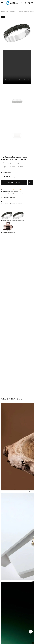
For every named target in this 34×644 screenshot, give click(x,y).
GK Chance (20, 11)
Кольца (3, 11)
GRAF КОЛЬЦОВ (11, 11)
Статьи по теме (12, 399)
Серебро (26, 11)
